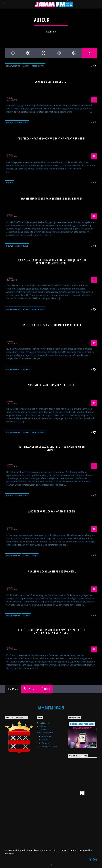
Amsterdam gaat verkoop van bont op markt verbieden (52, 139)
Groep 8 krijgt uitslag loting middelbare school (52, 325)
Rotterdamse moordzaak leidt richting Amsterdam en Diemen (52, 448)
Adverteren (47, 736)
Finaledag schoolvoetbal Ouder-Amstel (52, 572)
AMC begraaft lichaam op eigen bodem (52, 512)
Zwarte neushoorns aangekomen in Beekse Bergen (52, 199)
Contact (45, 740)
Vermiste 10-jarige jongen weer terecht (52, 385)
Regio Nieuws (38, 66)
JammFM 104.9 (51, 708)
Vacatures (46, 743)
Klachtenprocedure (48, 747)
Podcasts (43, 726)
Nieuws (26, 66)
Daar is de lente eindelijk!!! (52, 82)
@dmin (60, 20)
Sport (35, 556)
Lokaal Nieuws (13, 66)
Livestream (44, 723)
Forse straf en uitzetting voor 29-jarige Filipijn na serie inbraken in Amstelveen (52, 262)
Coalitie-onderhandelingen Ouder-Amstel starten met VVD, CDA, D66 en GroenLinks (52, 632)
